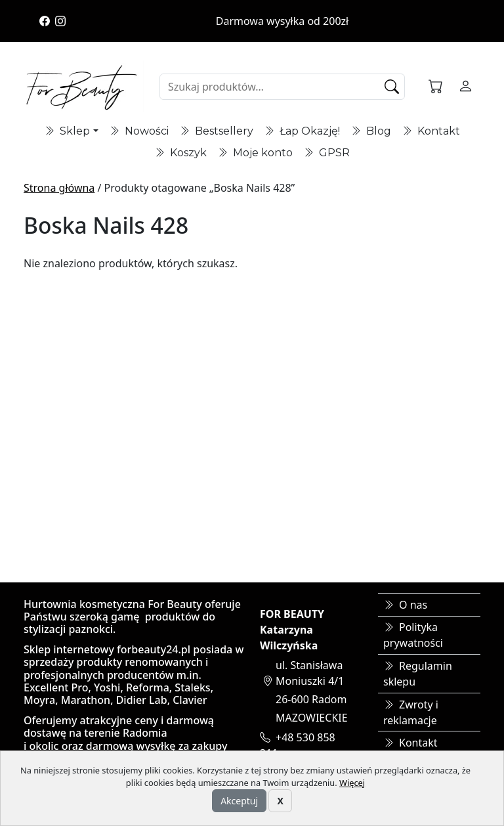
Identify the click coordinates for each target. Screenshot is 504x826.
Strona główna (59, 188)
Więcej (352, 783)
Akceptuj (239, 801)
